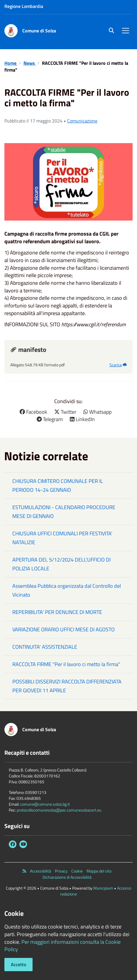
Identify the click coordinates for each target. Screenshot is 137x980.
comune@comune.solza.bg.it (45, 804)
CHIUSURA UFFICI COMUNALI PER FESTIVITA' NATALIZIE (62, 538)
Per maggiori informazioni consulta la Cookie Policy (62, 946)
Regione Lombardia (24, 6)
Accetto (18, 964)
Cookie (77, 871)
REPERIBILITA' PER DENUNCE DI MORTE (57, 612)
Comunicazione (82, 121)
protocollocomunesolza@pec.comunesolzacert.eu (59, 810)
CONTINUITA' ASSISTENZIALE (45, 647)
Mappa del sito (99, 871)
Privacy (61, 871)
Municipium (103, 888)
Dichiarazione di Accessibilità (67, 877)
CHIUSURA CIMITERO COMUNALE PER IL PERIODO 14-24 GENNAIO (58, 485)
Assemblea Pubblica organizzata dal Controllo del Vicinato (67, 590)
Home (11, 63)
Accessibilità (40, 871)
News (30, 63)
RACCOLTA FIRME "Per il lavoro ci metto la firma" (66, 664)
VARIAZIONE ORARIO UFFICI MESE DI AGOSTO (64, 629)
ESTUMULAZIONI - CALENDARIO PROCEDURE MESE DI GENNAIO (64, 512)
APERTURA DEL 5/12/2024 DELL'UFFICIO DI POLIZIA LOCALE (61, 564)
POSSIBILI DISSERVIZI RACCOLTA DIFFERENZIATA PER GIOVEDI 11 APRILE (67, 686)
